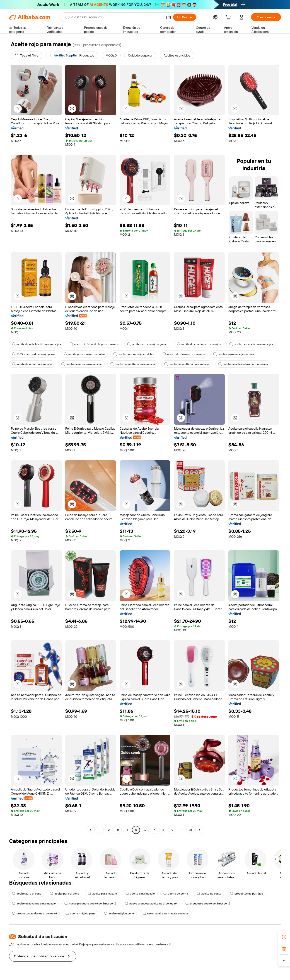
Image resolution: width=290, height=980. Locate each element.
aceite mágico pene (80, 914)
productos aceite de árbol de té (208, 904)
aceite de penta (176, 894)
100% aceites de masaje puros (34, 354)
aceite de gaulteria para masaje (133, 364)
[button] (169, 17)
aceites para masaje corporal (234, 354)
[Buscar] (185, 17)
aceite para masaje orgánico (148, 344)
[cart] (229, 18)
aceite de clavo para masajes (184, 354)
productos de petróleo (246, 894)
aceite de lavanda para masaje (34, 904)
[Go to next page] (199, 830)
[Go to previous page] (91, 830)
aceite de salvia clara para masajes (243, 364)
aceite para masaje (102, 894)
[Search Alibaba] (114, 17)
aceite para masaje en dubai (84, 354)
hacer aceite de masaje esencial (166, 914)
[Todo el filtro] (27, 55)
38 (190, 830)
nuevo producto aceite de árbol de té (90, 904)
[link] (284, 937)
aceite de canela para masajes (199, 344)
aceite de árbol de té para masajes (36, 344)
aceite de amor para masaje (32, 364)
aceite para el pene (27, 894)
